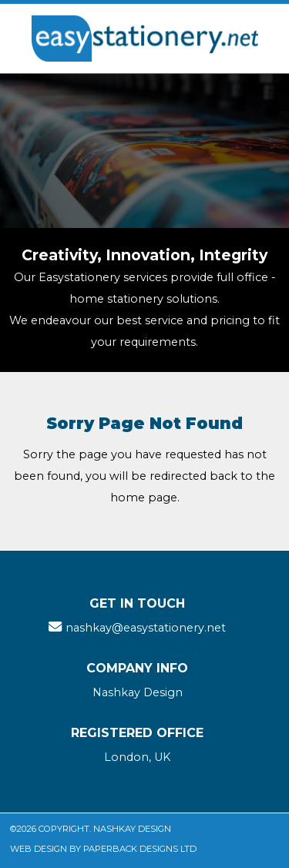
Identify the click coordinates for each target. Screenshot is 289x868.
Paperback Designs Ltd (140, 849)
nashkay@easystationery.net (146, 628)
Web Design (39, 849)
